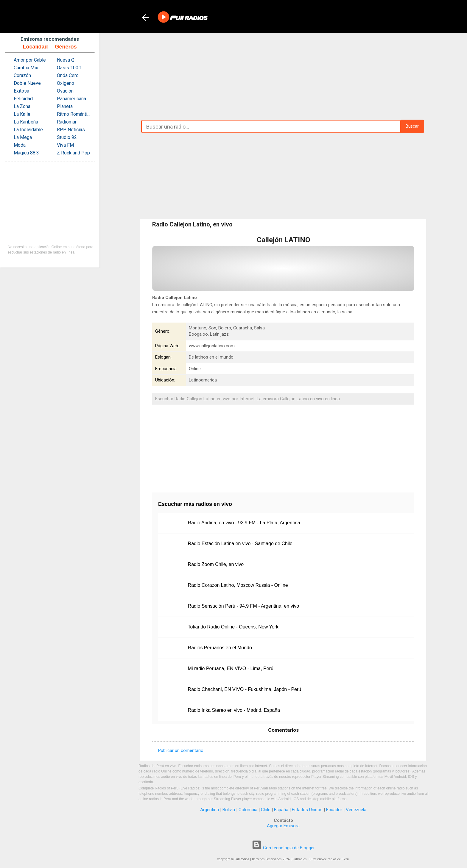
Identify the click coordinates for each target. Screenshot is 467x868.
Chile (266, 810)
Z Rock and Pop (73, 153)
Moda (20, 145)
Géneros (66, 47)
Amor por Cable (30, 60)
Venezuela (356, 810)
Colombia (248, 810)
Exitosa (21, 91)
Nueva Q (66, 60)
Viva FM (65, 145)
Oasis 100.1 (69, 68)
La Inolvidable (28, 130)
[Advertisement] (283, 75)
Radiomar (67, 122)
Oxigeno (66, 83)
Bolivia (229, 810)
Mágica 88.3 (26, 153)
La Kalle (22, 114)
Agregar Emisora (283, 826)
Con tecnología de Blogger (283, 848)
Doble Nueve (27, 83)
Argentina (210, 810)
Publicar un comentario (181, 750)
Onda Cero (68, 75)
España (281, 810)
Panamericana (71, 99)
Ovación (65, 91)
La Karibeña (26, 122)
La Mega (23, 137)
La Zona (22, 106)
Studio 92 (67, 137)
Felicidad (23, 99)
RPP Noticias (71, 130)
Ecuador (334, 810)
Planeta (65, 106)
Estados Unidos (307, 810)
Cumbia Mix (26, 68)
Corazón (22, 75)
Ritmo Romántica (74, 114)
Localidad (35, 47)
